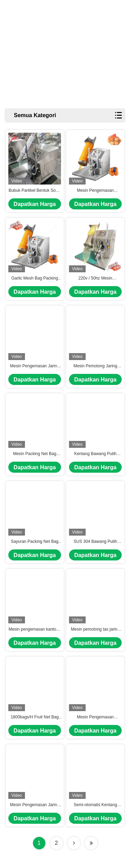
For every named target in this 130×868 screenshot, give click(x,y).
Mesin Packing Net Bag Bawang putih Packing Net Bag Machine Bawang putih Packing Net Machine (35, 454)
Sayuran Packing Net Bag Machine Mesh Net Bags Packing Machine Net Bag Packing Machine (35, 542)
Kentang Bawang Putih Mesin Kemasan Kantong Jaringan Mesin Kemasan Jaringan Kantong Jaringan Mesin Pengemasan (95, 454)
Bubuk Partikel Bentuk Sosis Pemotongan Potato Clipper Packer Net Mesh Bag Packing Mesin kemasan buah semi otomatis (35, 191)
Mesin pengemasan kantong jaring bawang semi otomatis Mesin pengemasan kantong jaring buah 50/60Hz (35, 630)
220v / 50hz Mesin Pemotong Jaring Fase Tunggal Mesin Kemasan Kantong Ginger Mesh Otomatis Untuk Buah (95, 279)
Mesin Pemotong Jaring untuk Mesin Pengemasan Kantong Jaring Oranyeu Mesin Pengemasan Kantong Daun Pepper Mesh (95, 366)
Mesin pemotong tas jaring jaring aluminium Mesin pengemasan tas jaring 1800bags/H (96, 630)
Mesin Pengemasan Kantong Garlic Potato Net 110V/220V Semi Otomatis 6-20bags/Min (95, 191)
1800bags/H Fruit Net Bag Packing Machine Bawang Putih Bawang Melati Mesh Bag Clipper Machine (35, 717)
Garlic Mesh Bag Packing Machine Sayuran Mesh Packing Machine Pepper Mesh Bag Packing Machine (35, 279)
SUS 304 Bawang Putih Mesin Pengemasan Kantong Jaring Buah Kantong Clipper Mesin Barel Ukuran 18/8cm (95, 542)
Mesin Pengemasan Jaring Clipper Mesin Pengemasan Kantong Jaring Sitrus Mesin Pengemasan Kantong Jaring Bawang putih (35, 805)
